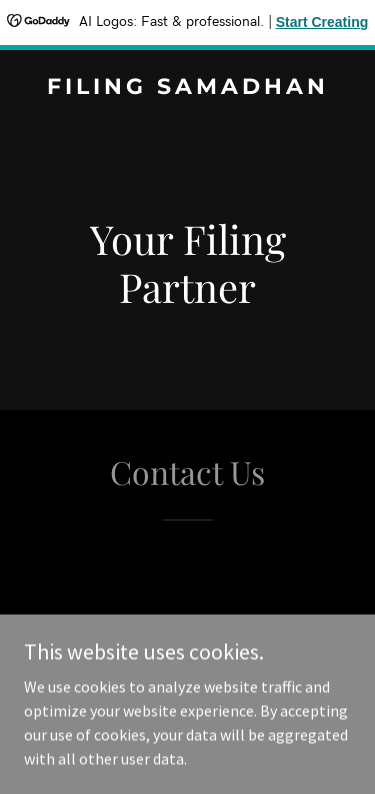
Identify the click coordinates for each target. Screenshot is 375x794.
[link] (187, 88)
